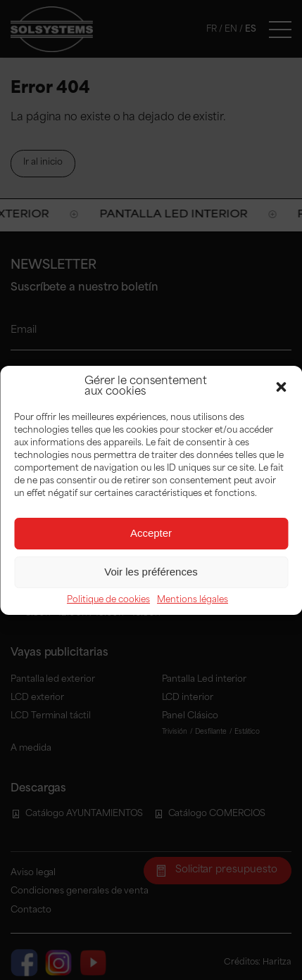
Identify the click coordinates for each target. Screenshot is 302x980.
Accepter (151, 533)
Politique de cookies (108, 600)
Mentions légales (193, 600)
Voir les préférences (151, 572)
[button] (281, 387)
